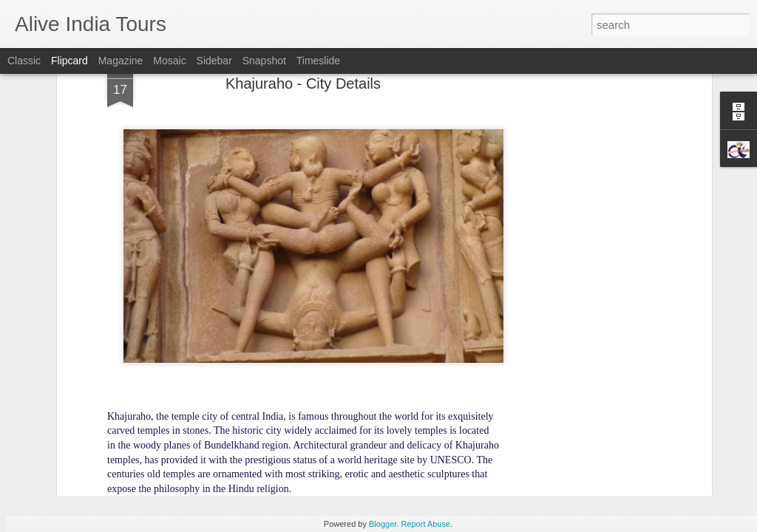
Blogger (383, 524)
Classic (24, 61)
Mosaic (169, 61)
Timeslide (318, 61)
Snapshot (264, 61)
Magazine (121, 61)
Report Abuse (425, 524)
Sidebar (214, 61)
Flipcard (69, 61)
